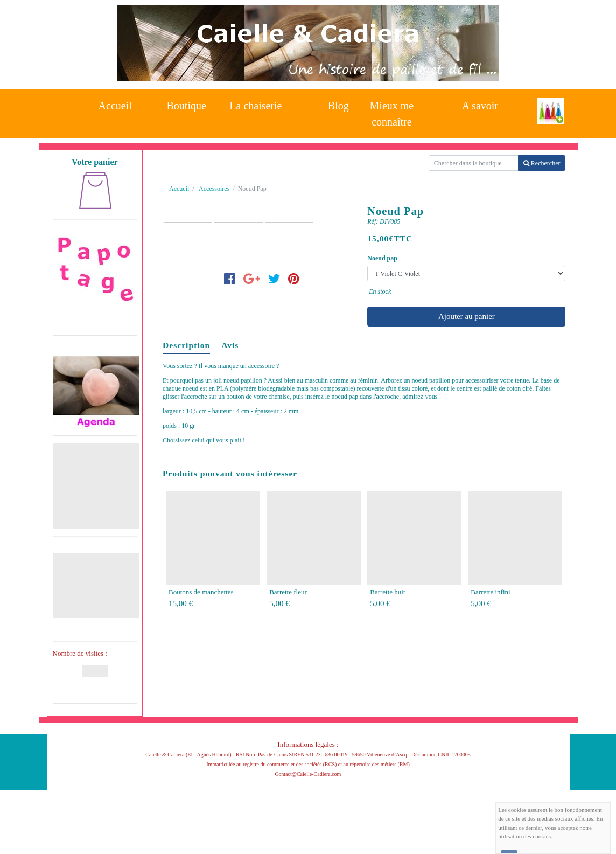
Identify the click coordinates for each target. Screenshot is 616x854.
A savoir (480, 106)
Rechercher (542, 163)
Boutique (187, 106)
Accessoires (214, 189)
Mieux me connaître (392, 111)
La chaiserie (255, 106)
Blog (338, 106)
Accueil (115, 106)
